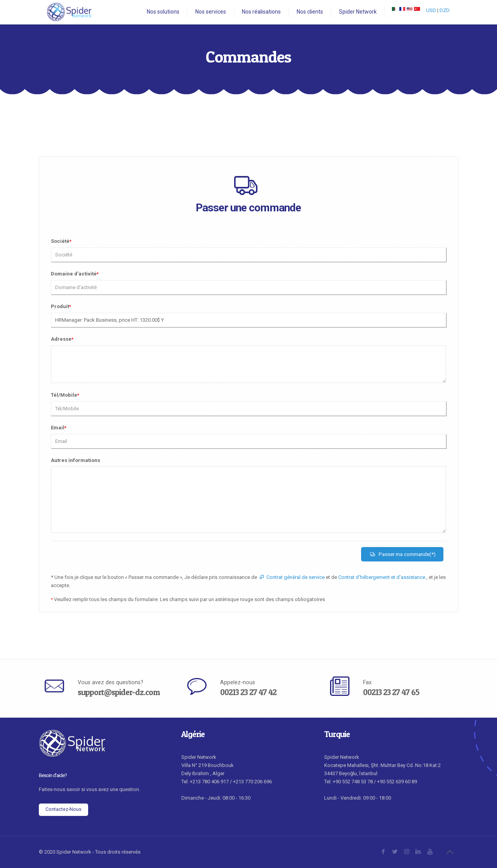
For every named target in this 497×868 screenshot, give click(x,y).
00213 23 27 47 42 (248, 692)
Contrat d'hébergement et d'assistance (382, 577)
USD (431, 10)
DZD (445, 10)
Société (61, 241)
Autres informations (76, 460)
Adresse (62, 339)
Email (59, 428)
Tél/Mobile (65, 395)
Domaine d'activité (75, 274)
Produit (61, 306)
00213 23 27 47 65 (391, 692)
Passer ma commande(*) (402, 554)
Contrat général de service (291, 577)
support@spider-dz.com (119, 692)
